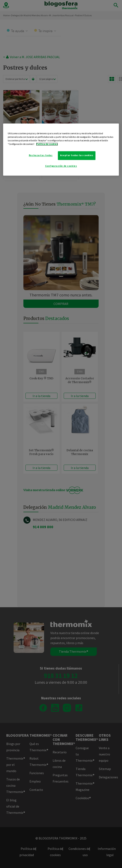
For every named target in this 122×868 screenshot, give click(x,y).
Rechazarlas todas (41, 155)
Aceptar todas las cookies (77, 155)
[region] (61, 149)
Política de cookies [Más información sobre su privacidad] (47, 144)
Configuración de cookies (61, 166)
